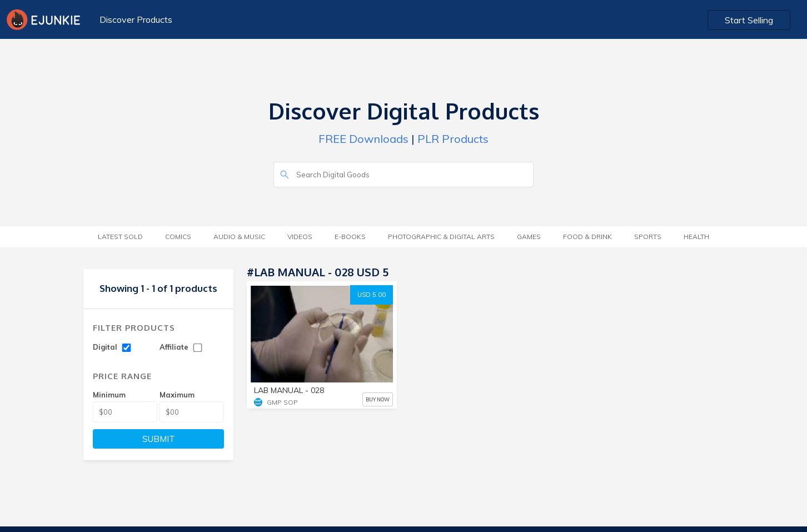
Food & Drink (587, 237)
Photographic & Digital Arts (441, 237)
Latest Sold (120, 237)
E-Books (350, 237)
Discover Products (136, 19)
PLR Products (453, 139)
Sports (648, 237)
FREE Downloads (363, 139)
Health (696, 237)
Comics (178, 237)
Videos (300, 237)
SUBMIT (159, 439)
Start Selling (749, 20)
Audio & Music (239, 237)
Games (529, 237)
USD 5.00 (372, 295)
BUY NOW (378, 399)
